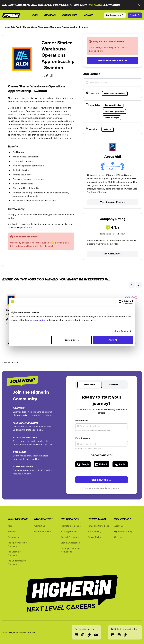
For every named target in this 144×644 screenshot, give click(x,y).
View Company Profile (112, 202)
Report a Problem (43, 531)
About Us (119, 526)
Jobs (10, 526)
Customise (72, 340)
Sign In (135, 15)
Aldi (49, 75)
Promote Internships (71, 526)
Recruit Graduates (70, 537)
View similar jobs (112, 60)
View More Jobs (10, 362)
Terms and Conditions (98, 526)
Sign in (113, 385)
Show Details (121, 331)
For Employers (115, 15)
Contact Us (40, 526)
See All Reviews (113, 254)
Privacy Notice (112, 488)
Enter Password (84, 438)
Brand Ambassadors (71, 543)
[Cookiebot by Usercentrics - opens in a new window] (121, 302)
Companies (13, 537)
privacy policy (38, 320)
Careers (118, 537)
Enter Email (82, 421)
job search (49, 246)
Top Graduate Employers (14, 553)
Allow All (113, 340)
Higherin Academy (123, 531)
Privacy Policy (94, 531)
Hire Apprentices (69, 531)
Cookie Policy (94, 537)
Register (90, 385)
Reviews (12, 531)
